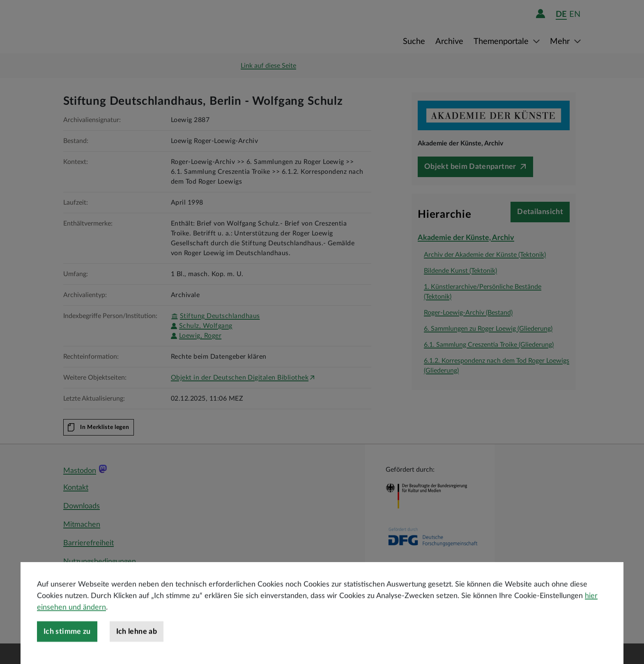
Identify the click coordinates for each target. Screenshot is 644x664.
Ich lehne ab (137, 652)
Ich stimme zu (67, 652)
